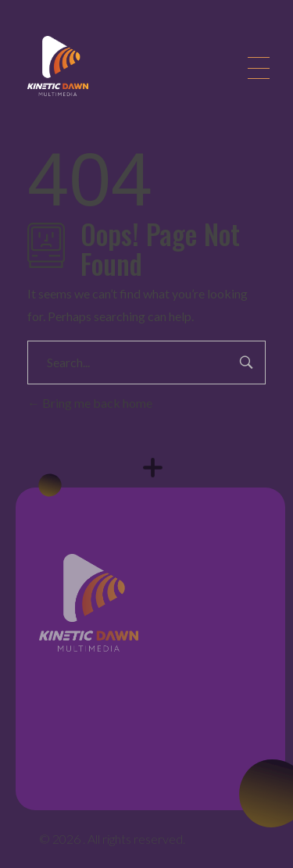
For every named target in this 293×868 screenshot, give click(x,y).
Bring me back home (90, 403)
